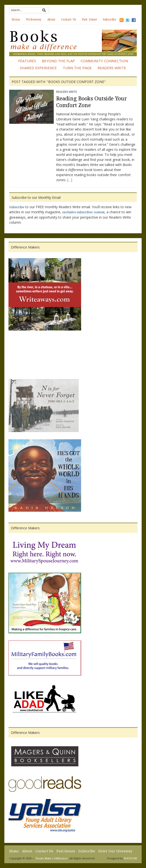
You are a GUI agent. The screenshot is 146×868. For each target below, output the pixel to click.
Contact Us (69, 20)
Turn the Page (77, 68)
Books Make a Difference (52, 858)
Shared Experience (38, 68)
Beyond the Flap (58, 61)
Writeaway (34, 20)
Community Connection (104, 61)
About (51, 20)
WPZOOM (130, 858)
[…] (70, 180)
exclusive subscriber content (83, 212)
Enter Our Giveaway (115, 851)
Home (16, 20)
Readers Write (112, 68)
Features (27, 61)
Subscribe (109, 20)
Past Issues (89, 20)
